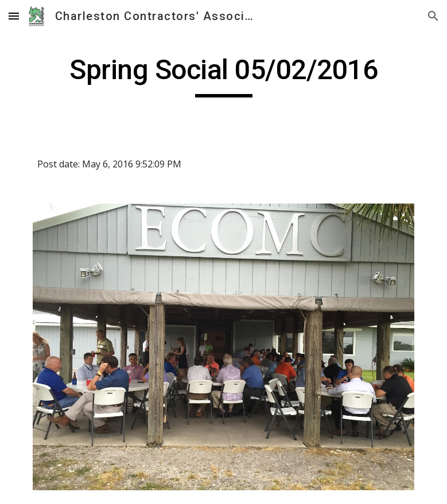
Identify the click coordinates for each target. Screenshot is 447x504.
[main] (224, 75)
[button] (14, 16)
